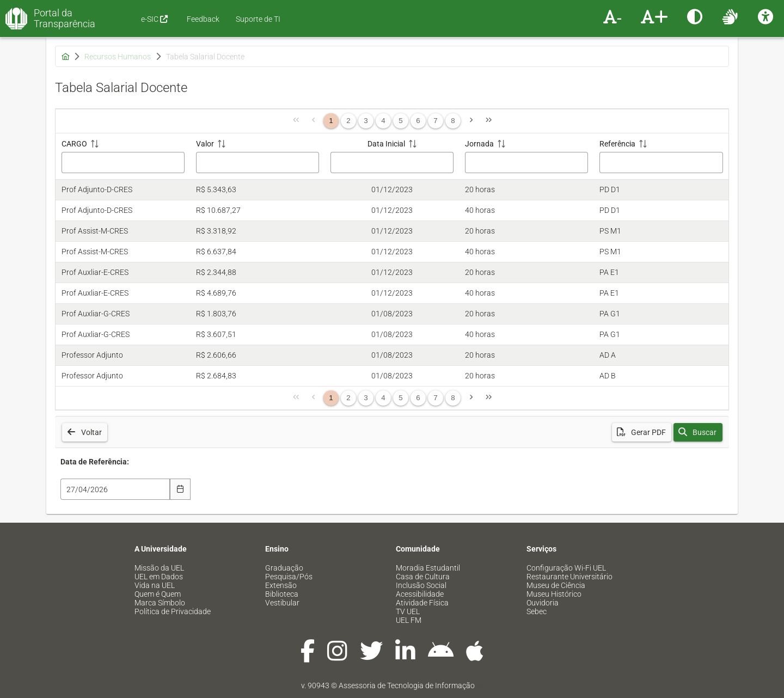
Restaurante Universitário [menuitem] (569, 577)
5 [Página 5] (400, 121)
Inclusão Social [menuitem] (421, 585)
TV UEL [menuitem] (408, 611)
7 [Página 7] (435, 121)
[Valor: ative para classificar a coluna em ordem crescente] (257, 157)
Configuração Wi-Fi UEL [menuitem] (566, 568)
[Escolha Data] (180, 489)
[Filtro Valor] (258, 163)
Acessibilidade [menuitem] (420, 594)
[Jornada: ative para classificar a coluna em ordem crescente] (527, 157)
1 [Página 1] (331, 121)
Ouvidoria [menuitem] (543, 603)
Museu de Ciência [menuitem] (556, 585)
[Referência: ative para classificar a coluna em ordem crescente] (661, 157)
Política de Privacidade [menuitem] (173, 611)
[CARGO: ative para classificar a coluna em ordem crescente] (123, 157)
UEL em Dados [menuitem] (159, 577)
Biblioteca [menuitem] (282, 594)
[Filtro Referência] (661, 163)
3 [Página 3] (366, 121)
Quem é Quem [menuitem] (158, 594)
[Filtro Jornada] (526, 163)
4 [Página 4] (383, 121)
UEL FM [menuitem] (409, 620)
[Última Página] (488, 121)
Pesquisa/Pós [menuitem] (289, 577)
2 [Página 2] (348, 121)
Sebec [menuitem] (537, 611)
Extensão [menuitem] (281, 585)
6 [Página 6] (418, 121)
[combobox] (115, 489)
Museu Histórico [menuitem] (554, 594)
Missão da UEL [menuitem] (159, 568)
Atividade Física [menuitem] (422, 603)
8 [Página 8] (453, 121)
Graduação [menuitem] (284, 568)
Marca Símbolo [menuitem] (160, 603)
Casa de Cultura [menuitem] (423, 577)
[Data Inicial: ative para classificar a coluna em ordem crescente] (392, 157)
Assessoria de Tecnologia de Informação (407, 685)
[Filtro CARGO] (123, 163)
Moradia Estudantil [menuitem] (428, 568)
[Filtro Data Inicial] (392, 163)
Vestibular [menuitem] (282, 603)
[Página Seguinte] (471, 121)
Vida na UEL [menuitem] (155, 585)
